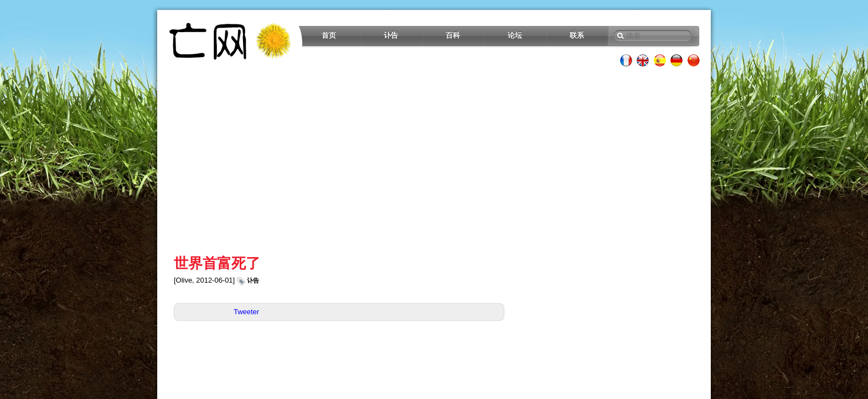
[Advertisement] (434, 161)
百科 (453, 35)
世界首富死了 (217, 263)
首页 (329, 35)
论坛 (515, 35)
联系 (577, 35)
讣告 (391, 35)
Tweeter (246, 312)
